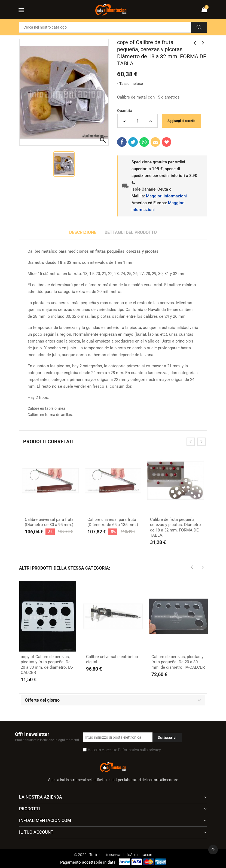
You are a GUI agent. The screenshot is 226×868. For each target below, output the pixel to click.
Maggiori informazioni (166, 196)
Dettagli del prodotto (131, 232)
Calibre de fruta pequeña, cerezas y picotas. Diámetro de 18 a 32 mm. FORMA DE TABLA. (175, 528)
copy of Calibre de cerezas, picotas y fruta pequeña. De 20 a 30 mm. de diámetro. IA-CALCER (47, 665)
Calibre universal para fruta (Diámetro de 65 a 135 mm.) (113, 522)
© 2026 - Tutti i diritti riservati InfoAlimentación (113, 855)
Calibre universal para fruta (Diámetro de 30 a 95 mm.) (49, 522)
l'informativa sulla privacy (140, 750)
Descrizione (83, 232)
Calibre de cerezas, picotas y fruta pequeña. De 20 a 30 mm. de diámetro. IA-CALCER (178, 662)
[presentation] (191, 442)
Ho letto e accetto (124, 750)
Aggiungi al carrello (181, 121)
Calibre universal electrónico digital (112, 659)
